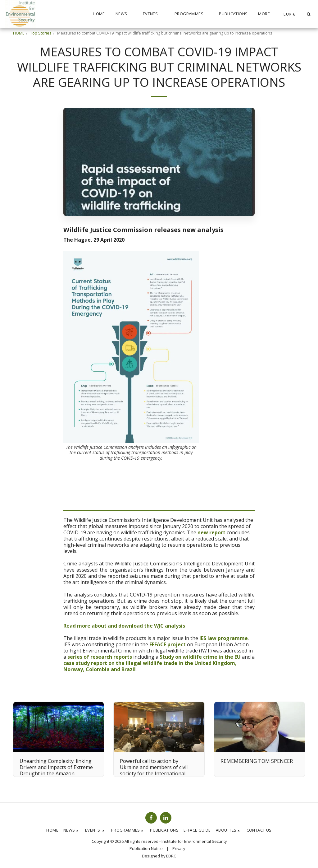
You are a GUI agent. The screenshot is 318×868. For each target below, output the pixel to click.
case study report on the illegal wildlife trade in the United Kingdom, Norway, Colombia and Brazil (150, 666)
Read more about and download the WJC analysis (124, 626)
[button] (124, 14)
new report (211, 532)
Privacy (179, 848)
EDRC (171, 856)
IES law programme (224, 638)
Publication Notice (146, 848)
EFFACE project (168, 644)
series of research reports (100, 657)
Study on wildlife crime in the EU (200, 657)
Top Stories (41, 33)
